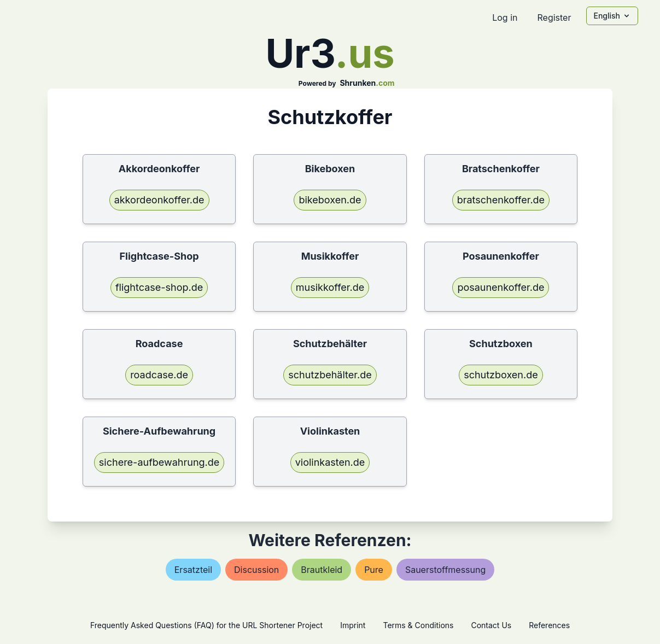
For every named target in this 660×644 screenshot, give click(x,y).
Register (554, 17)
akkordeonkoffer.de (159, 200)
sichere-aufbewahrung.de (159, 462)
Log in (505, 17)
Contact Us (491, 625)
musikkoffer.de (330, 287)
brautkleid (322, 570)
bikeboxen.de (330, 200)
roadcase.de (159, 375)
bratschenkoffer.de (501, 200)
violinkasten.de (330, 462)
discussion (256, 570)
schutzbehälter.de (330, 375)
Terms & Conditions (418, 625)
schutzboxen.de (501, 375)
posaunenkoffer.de (501, 287)
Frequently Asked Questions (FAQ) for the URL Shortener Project (206, 625)
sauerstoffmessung (445, 570)
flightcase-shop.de (159, 287)
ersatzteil (193, 570)
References (549, 625)
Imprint (353, 625)
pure (374, 570)
